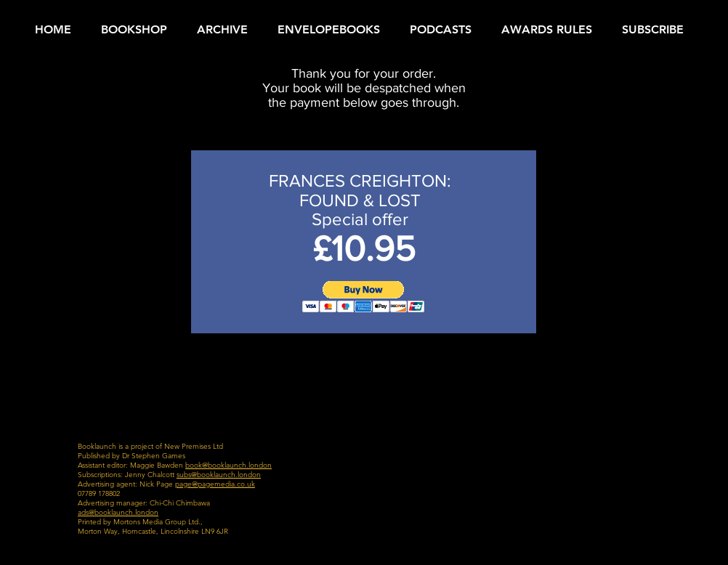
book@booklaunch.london (228, 465)
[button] (364, 297)
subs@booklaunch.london (219, 475)
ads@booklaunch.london (118, 512)
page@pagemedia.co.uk (215, 484)
